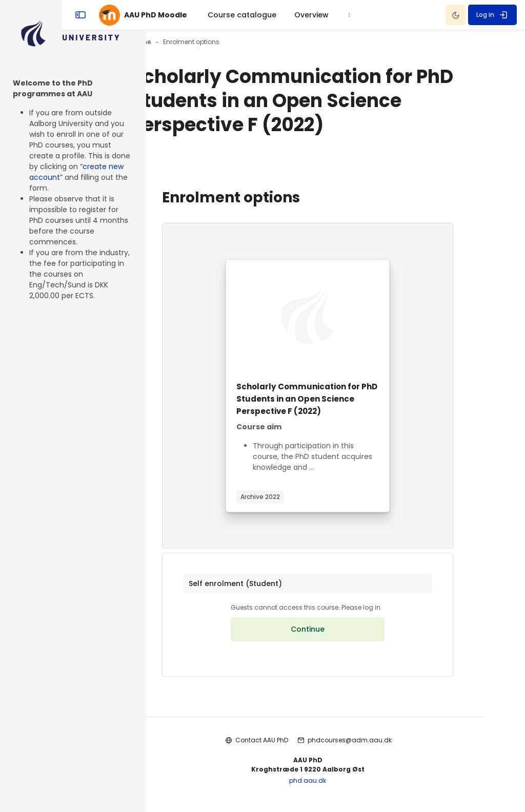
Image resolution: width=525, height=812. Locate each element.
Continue (336, 635)
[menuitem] (294, 15)
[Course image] (336, 316)
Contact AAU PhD (289, 746)
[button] (336, 587)
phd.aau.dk (336, 787)
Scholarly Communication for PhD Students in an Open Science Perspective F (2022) (336, 399)
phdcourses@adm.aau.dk (377, 746)
